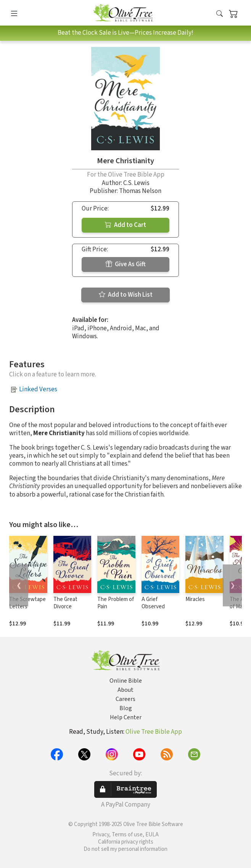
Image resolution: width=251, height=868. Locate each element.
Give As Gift (126, 264)
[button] (220, 14)
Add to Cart (125, 225)
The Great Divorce (65, 603)
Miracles (195, 599)
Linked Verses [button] (38, 389)
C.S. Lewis (136, 183)
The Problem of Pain (116, 603)
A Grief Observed (153, 603)
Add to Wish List (126, 295)
